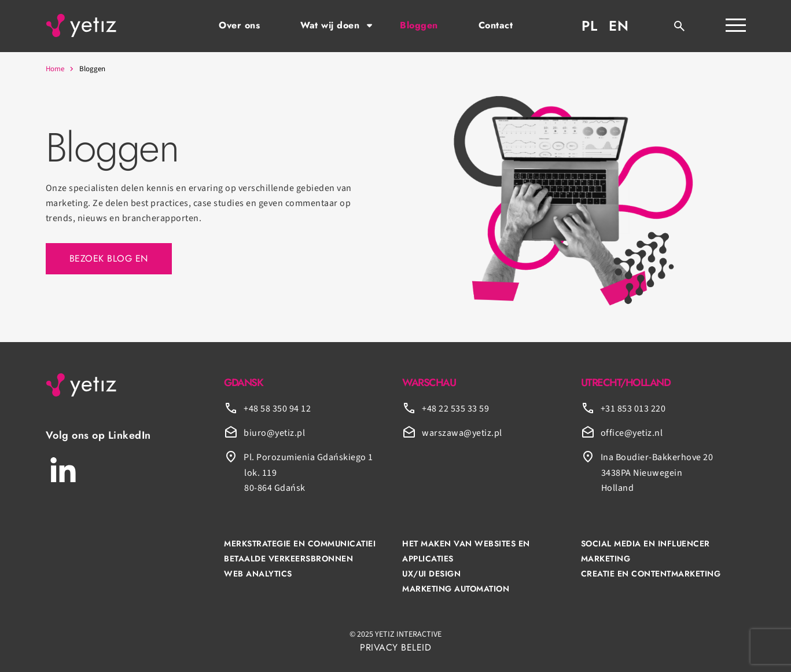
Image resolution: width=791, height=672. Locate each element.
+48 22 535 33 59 (455, 409)
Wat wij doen (330, 25)
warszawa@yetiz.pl (462, 433)
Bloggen (419, 25)
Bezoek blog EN (109, 258)
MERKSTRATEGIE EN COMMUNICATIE (299, 544)
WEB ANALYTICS (258, 574)
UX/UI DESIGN (431, 574)
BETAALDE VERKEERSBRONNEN (288, 559)
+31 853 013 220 (633, 409)
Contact (496, 25)
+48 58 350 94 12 (277, 409)
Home (55, 69)
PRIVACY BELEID (395, 647)
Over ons (239, 25)
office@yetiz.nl (632, 433)
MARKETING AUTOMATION (456, 589)
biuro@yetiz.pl (274, 433)
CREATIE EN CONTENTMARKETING (651, 574)
